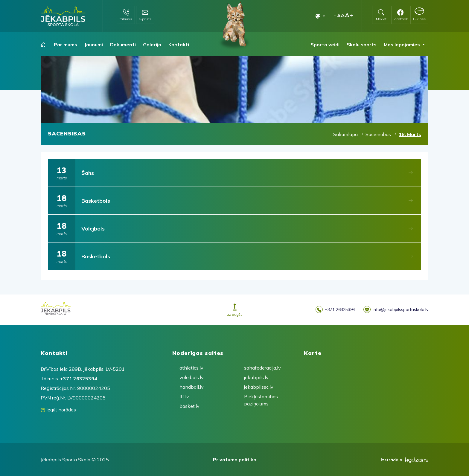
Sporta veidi (325, 45)
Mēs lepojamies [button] (402, 45)
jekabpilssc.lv (255, 387)
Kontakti (179, 45)
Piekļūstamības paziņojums (255, 400)
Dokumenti (123, 45)
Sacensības (378, 134)
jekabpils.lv (255, 377)
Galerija (152, 45)
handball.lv (191, 387)
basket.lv (189, 406)
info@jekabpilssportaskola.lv (396, 310)
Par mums (66, 45)
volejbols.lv (191, 377)
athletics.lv (191, 368)
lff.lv (184, 396)
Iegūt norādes (58, 410)
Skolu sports (362, 45)
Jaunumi (94, 45)
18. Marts (410, 134)
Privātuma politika (235, 460)
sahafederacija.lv (255, 368)
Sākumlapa (345, 134)
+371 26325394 (335, 310)
